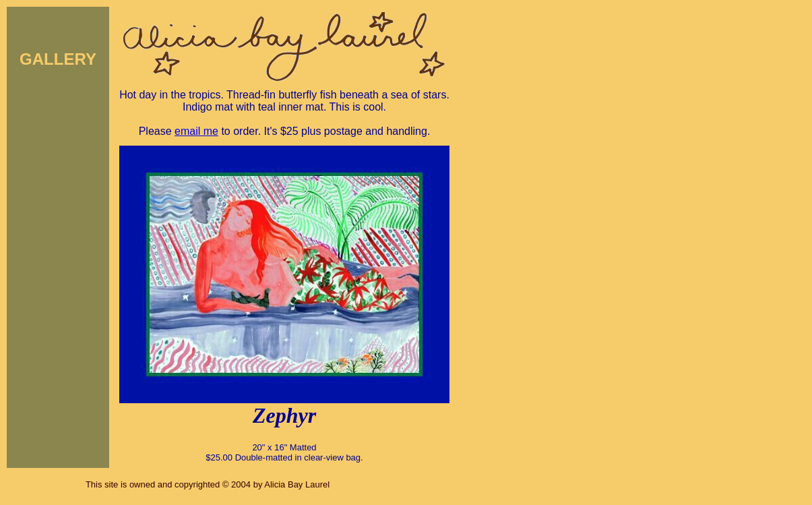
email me (196, 131)
